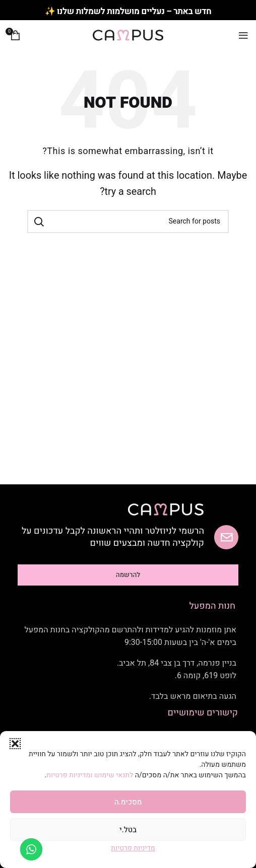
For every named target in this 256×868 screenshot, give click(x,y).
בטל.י (128, 830)
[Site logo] (128, 35)
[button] (15, 744)
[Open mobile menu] (243, 35)
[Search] (128, 222)
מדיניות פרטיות (133, 848)
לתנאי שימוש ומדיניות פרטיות (91, 775)
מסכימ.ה (128, 802)
